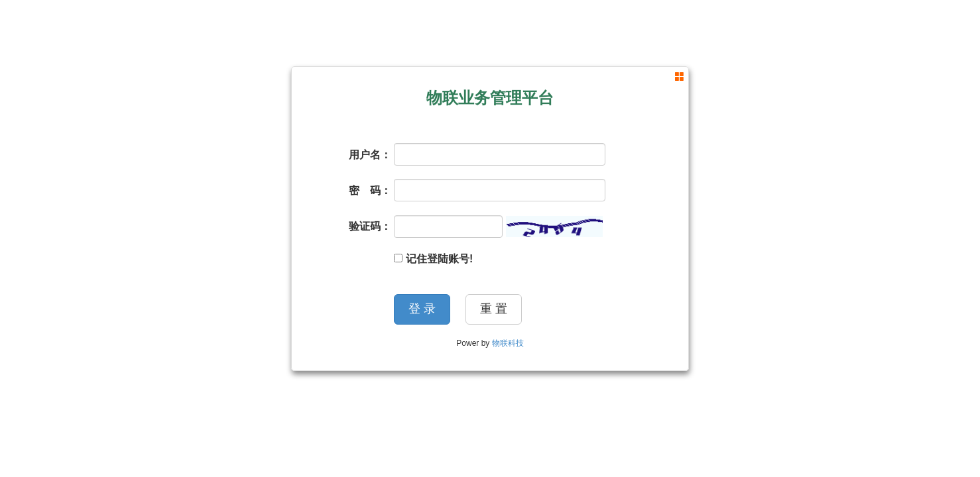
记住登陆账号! (433, 259)
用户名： (370, 155)
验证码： (370, 226)
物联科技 (508, 343)
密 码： (370, 190)
